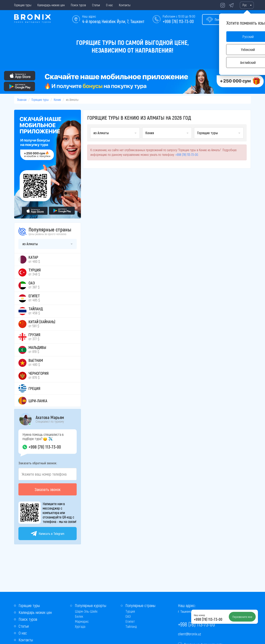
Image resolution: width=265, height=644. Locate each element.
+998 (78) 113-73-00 (178, 21)
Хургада (80, 626)
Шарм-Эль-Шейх (86, 611)
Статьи (96, 5)
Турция (130, 611)
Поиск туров (78, 5)
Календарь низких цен (51, 5)
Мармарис (82, 621)
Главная (22, 100)
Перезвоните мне (242, 617)
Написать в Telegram (48, 534)
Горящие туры (23, 5)
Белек (79, 616)
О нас (109, 5)
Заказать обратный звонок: (38, 463)
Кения (57, 100)
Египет (130, 621)
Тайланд (131, 626)
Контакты (125, 5)
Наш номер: (199, 615)
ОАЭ (128, 616)
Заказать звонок (48, 489)
